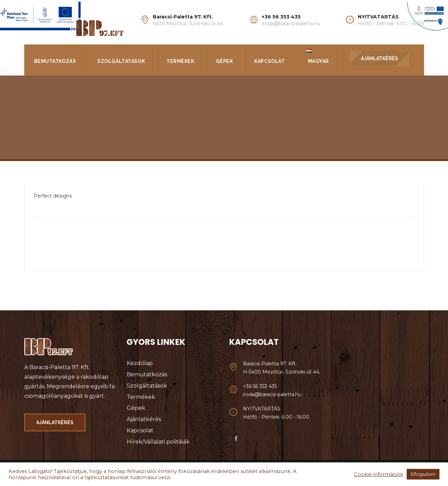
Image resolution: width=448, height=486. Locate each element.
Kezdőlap (140, 363)
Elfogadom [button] (423, 474)
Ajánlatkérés (144, 419)
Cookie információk (379, 474)
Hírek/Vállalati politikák (158, 442)
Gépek (225, 61)
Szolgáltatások (121, 61)
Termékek (180, 61)
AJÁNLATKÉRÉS (379, 58)
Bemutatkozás (55, 61)
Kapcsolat (269, 61)
